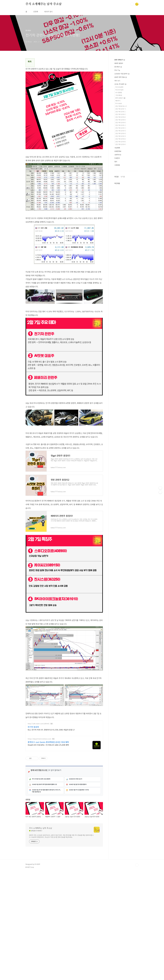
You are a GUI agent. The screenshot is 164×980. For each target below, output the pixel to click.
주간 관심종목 (119, 87)
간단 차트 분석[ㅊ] (121, 133)
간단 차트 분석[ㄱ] (121, 109)
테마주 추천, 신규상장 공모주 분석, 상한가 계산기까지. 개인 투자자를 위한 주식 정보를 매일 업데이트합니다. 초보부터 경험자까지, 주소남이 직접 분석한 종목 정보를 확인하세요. (61, 915)
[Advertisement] (64, 292)
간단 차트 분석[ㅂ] (121, 122)
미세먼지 (117, 158)
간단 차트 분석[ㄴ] (121, 112)
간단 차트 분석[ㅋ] (121, 136)
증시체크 (118, 67)
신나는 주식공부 (120, 84)
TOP (137, 943)
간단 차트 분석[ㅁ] (121, 120)
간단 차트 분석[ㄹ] (121, 117)
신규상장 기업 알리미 (122, 74)
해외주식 (118, 101)
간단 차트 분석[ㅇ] (121, 128)
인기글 (123, 177)
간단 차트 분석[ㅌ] (121, 139)
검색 (132, 4)
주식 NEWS (119, 103)
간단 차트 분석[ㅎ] (121, 144)
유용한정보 (118, 151)
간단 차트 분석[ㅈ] (121, 131)
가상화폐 (117, 148)
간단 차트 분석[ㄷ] (121, 114)
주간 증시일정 (119, 90)
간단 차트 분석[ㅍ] (121, 142)
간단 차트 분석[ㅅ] (121, 125)
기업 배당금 (119, 95)
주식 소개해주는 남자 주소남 (44, 4)
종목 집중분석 (120, 98)
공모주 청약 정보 (121, 77)
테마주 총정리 (119, 63)
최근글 (116, 177)
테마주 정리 (48, 12)
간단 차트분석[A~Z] (121, 106)
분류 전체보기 (120, 60)
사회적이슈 (118, 155)
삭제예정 (117, 165)
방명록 (36, 12)
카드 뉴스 (117, 81)
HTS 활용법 (119, 92)
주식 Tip (117, 70)
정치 (116, 162)
